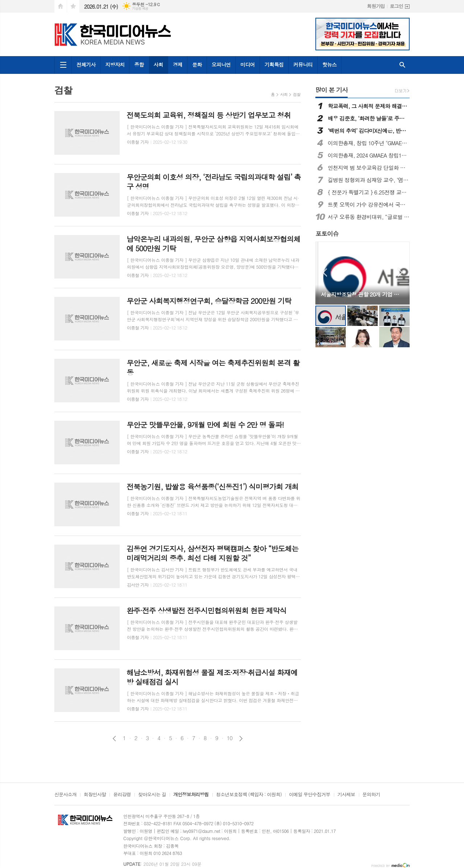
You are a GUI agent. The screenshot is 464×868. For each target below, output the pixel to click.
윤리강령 (122, 795)
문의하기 (371, 795)
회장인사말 (95, 795)
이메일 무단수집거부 (310, 795)
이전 (114, 739)
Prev (325, 272)
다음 (241, 739)
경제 (178, 64)
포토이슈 (327, 234)
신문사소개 (65, 795)
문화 (197, 64)
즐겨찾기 (73, 6)
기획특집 (274, 64)
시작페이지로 (61, 6)
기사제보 (346, 795)
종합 (139, 64)
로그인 (396, 6)
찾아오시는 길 (152, 795)
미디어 (247, 64)
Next (400, 272)
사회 (158, 64)
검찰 (297, 94)
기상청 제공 (140, 9)
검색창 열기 (402, 65)
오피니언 (221, 64)
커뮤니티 (303, 64)
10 (230, 738)
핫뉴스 (329, 64)
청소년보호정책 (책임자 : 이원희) (249, 795)
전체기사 (86, 64)
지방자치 (115, 64)
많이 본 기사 (332, 90)
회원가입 (376, 6)
